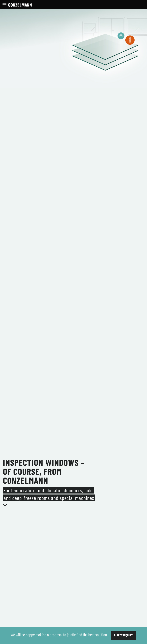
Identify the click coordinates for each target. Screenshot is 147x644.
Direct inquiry (124, 635)
